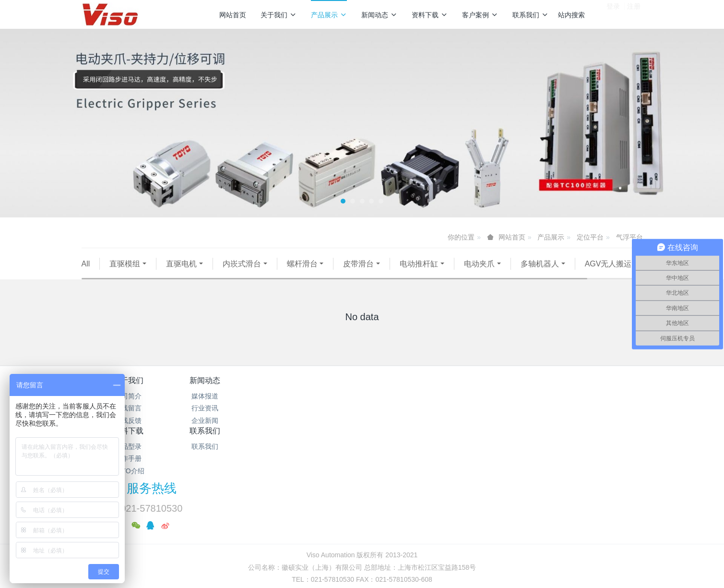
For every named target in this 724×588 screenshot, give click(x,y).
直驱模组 (125, 264)
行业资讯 (222, 420)
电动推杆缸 (419, 264)
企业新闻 (222, 432)
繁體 (362, 544)
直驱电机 (181, 264)
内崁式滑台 (242, 264)
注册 (634, 14)
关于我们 (279, 15)
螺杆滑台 (302, 264)
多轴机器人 (540, 264)
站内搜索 (571, 15)
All (86, 264)
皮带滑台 (358, 264)
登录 (613, 14)
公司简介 (128, 408)
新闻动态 (379, 15)
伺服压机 (179, 276)
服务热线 (526, 399)
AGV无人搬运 (115, 276)
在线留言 (128, 420)
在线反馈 (128, 432)
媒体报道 (222, 408)
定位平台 (590, 237)
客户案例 (480, 15)
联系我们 (530, 15)
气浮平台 (629, 237)
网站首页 (233, 15)
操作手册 (315, 420)
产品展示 (329, 15)
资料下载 (430, 15)
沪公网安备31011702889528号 (366, 526)
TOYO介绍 (315, 432)
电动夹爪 (479, 264)
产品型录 (315, 408)
